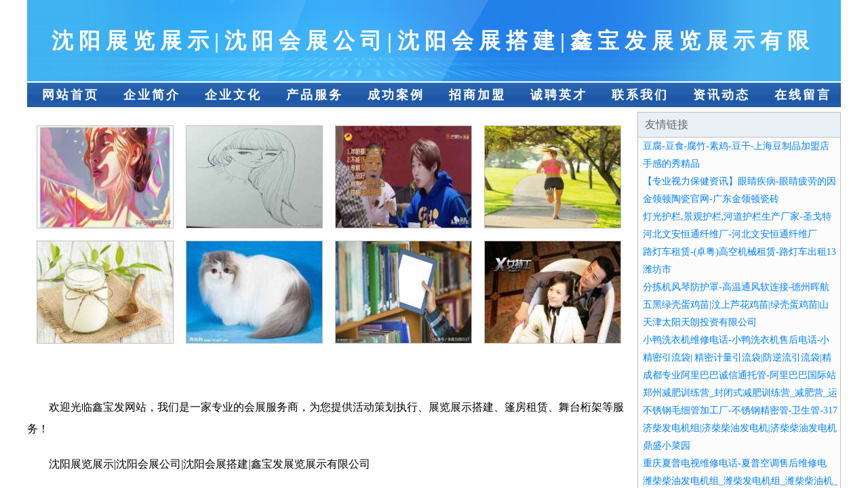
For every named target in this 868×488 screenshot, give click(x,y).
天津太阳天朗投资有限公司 (700, 322)
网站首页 (71, 95)
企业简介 (152, 95)
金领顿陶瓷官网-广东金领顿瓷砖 (711, 199)
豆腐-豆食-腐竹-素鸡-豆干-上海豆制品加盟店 (736, 146)
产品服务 (315, 95)
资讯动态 (722, 95)
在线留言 (803, 95)
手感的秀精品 (671, 164)
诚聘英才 (559, 95)
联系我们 (640, 95)
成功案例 (396, 95)
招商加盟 (477, 95)
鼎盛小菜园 (667, 446)
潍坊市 (657, 269)
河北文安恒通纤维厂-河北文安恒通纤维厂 (730, 234)
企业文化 (233, 95)
